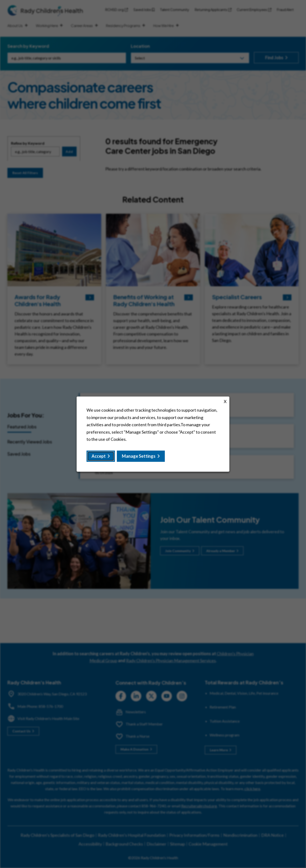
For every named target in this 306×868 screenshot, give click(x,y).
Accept (99, 456)
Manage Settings (139, 456)
